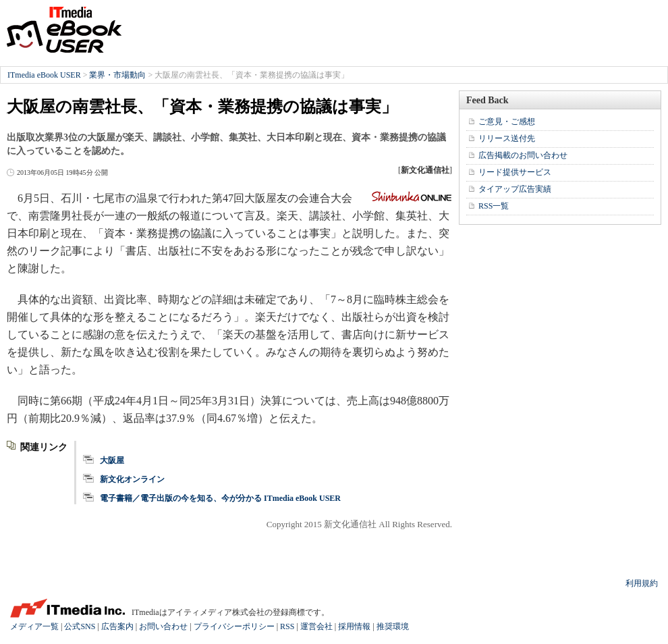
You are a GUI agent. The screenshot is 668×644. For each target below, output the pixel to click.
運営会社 (316, 626)
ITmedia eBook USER (64, 30)
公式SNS (80, 626)
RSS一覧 (494, 206)
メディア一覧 (34, 626)
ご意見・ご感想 (507, 122)
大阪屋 (112, 460)
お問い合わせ (163, 626)
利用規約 (642, 583)
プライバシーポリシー (234, 626)
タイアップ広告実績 (515, 189)
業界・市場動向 (117, 75)
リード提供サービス (515, 172)
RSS (287, 626)
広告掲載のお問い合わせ (523, 155)
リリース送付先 (507, 138)
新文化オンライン (132, 479)
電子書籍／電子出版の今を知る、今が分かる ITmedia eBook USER (220, 498)
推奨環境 (393, 626)
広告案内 (117, 626)
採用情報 (354, 626)
